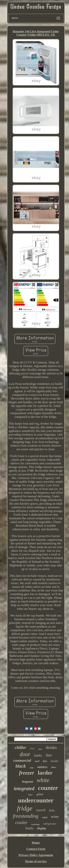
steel (37, 761)
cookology (35, 824)
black (21, 766)
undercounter (36, 800)
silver (54, 767)
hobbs (38, 756)
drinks (51, 747)
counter (48, 788)
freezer (26, 773)
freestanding (26, 816)
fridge (25, 808)
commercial (22, 760)
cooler (21, 822)
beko (52, 810)
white (43, 780)
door (25, 754)
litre (49, 755)
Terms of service (36, 861)
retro (40, 749)
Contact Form (36, 849)
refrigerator (50, 824)
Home (36, 843)
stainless (42, 767)
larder (45, 773)
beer (31, 795)
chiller (20, 748)
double (55, 761)
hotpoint (28, 782)
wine (55, 816)
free (45, 761)
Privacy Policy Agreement (36, 855)
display (42, 828)
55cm (32, 749)
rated (45, 817)
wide (31, 768)
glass (40, 794)
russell (41, 810)
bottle (29, 828)
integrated (24, 789)
